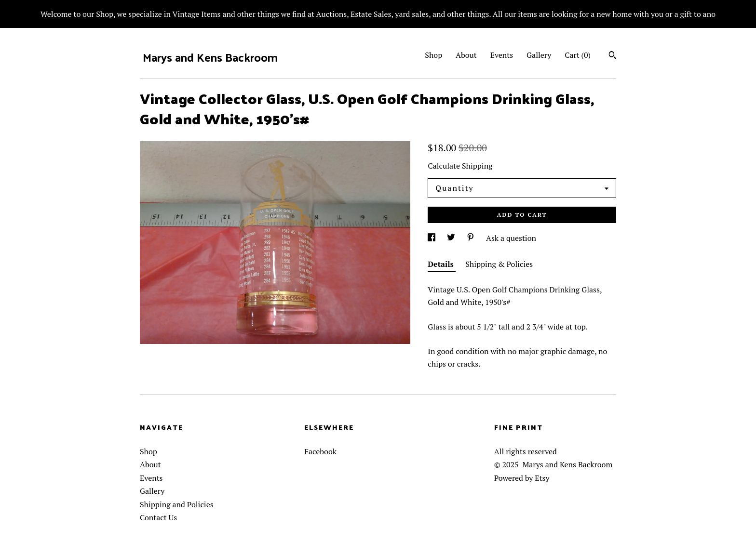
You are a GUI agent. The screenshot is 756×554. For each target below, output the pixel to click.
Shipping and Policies (177, 504)
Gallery (539, 55)
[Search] (613, 56)
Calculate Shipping (460, 166)
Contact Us (158, 517)
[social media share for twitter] (452, 238)
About (466, 55)
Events (502, 55)
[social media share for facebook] (432, 238)
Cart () (578, 55)
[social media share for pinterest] (472, 238)
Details (442, 264)
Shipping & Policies (499, 264)
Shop (433, 55)
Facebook (320, 451)
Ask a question (511, 238)
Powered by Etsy (522, 478)
